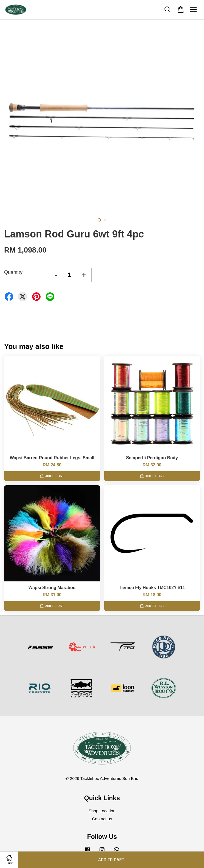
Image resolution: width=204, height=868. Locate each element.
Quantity (13, 272)
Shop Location (102, 811)
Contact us (102, 819)
